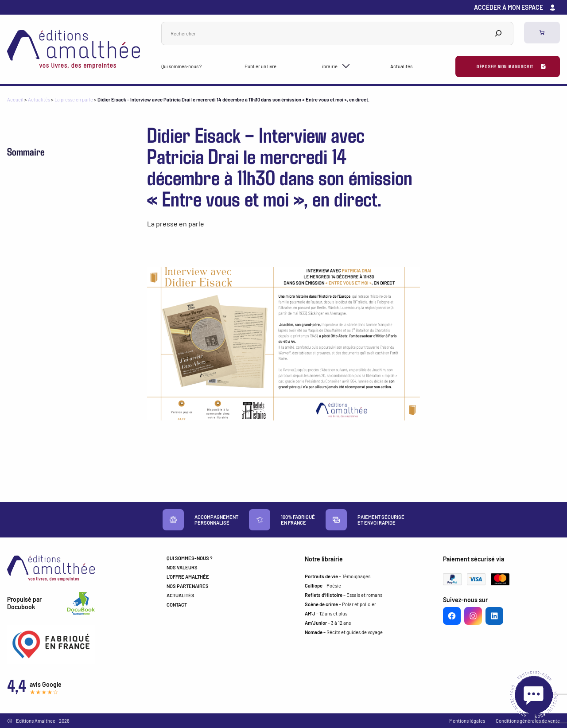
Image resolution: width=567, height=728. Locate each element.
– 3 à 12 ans (328, 623)
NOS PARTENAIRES (188, 586)
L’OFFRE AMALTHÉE (188, 577)
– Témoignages (338, 576)
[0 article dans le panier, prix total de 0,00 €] (542, 33)
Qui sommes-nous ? (181, 66)
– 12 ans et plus (326, 613)
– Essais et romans (344, 595)
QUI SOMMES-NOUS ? (190, 558)
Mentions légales (467, 721)
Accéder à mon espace (509, 7)
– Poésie (323, 586)
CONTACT (177, 605)
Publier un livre (260, 66)
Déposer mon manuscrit (505, 66)
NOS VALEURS (182, 567)
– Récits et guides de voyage (344, 632)
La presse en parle (74, 99)
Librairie (328, 66)
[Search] (498, 33)
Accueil (15, 99)
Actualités (401, 66)
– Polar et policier (340, 604)
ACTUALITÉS (181, 595)
